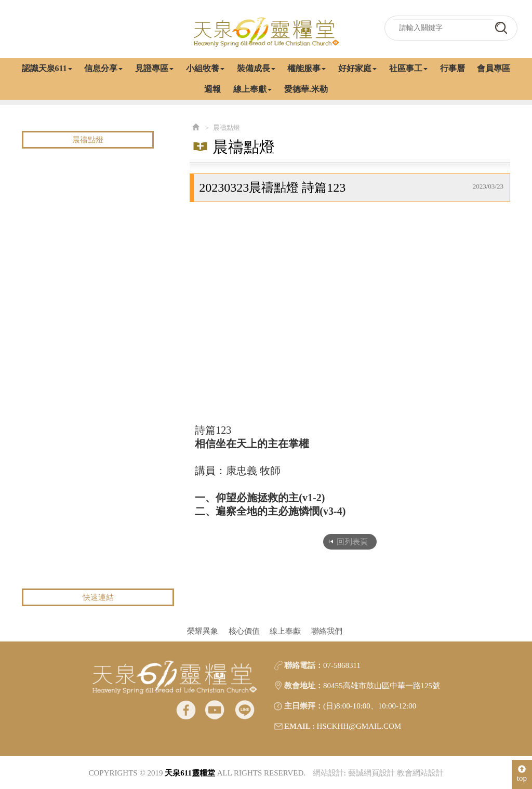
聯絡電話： (304, 665)
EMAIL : (300, 726)
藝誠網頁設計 (371, 773)
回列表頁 (352, 542)
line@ (244, 709)
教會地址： (304, 686)
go (501, 28)
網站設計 (328, 773)
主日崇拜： (304, 706)
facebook (186, 709)
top (522, 774)
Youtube (215, 709)
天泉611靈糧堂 (266, 31)
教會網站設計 (420, 773)
